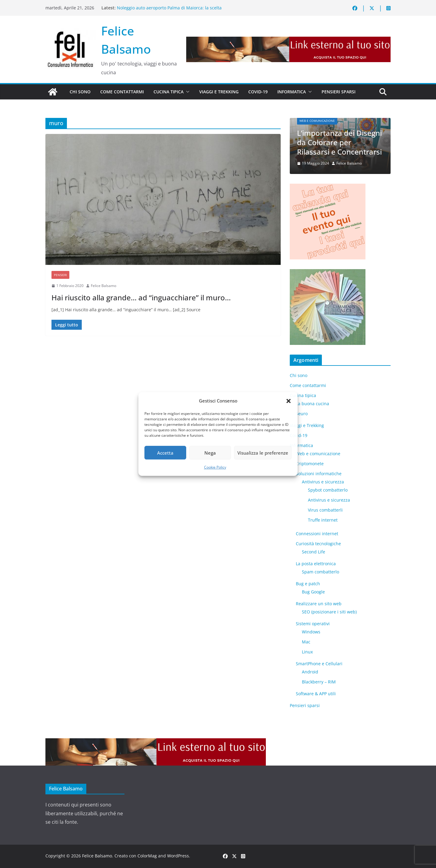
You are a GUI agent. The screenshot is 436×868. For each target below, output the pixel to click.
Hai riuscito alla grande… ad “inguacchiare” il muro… (141, 297)
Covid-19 (258, 92)
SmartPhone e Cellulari (319, 664)
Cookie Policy (215, 467)
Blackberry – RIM (319, 682)
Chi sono (80, 92)
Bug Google (313, 592)
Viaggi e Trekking (219, 92)
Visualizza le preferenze (263, 453)
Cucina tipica (168, 92)
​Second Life (314, 552)
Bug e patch (308, 584)
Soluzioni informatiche (319, 474)
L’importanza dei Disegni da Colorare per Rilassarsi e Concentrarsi (339, 142)
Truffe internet (323, 520)
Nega (210, 453)
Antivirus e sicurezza (323, 482)
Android (310, 672)
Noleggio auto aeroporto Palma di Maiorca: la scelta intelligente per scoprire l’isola (169, 11)
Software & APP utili (316, 694)
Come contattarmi (122, 92)
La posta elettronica (316, 564)
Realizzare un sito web (319, 604)
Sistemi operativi (313, 624)
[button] (289, 401)
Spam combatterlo (320, 572)
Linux (307, 652)
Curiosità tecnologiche (318, 544)
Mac (306, 642)
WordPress (178, 856)
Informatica (292, 92)
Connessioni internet (317, 534)
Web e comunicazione (317, 121)
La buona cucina (312, 404)
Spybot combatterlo (328, 490)
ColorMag (147, 856)
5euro (302, 414)
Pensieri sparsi (339, 92)
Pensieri (60, 275)
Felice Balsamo (104, 286)
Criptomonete (310, 464)
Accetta (165, 453)
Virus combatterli (325, 510)
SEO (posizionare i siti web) (329, 612)
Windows (311, 632)
